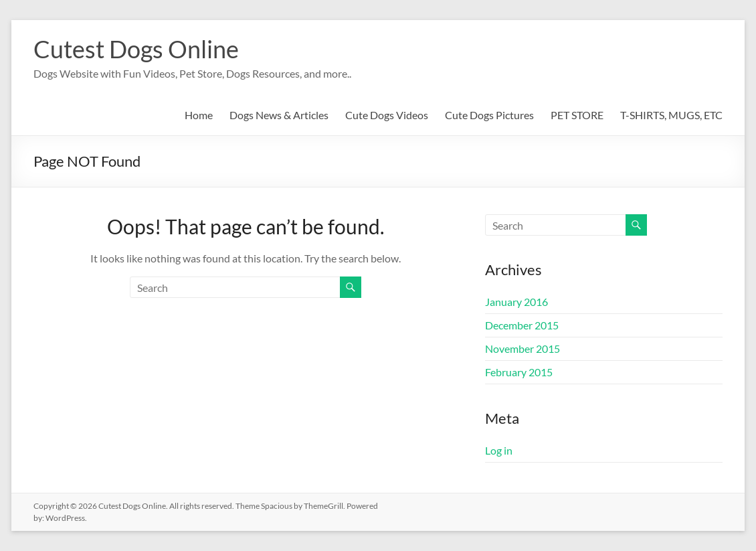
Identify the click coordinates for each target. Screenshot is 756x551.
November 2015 (523, 348)
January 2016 (516, 302)
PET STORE (577, 115)
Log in (499, 450)
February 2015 (519, 372)
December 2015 (522, 325)
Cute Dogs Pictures (489, 115)
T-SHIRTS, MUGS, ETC (671, 115)
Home (199, 115)
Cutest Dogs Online (136, 49)
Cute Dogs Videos (387, 115)
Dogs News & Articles (279, 115)
